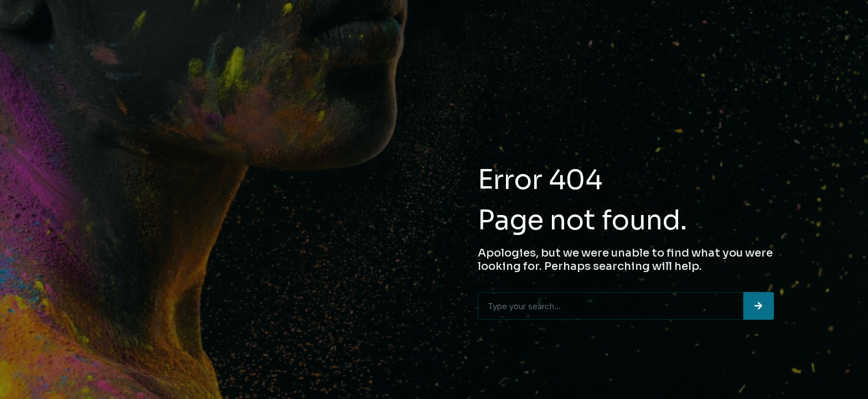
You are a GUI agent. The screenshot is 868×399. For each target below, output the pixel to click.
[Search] (759, 306)
